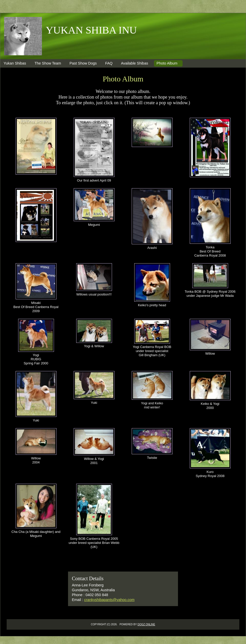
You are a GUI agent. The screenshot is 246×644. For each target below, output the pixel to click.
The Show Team (48, 63)
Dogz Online (146, 624)
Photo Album (167, 63)
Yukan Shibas (15, 63)
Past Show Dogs (83, 63)
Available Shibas (135, 63)
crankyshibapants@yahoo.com (109, 600)
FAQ (109, 63)
